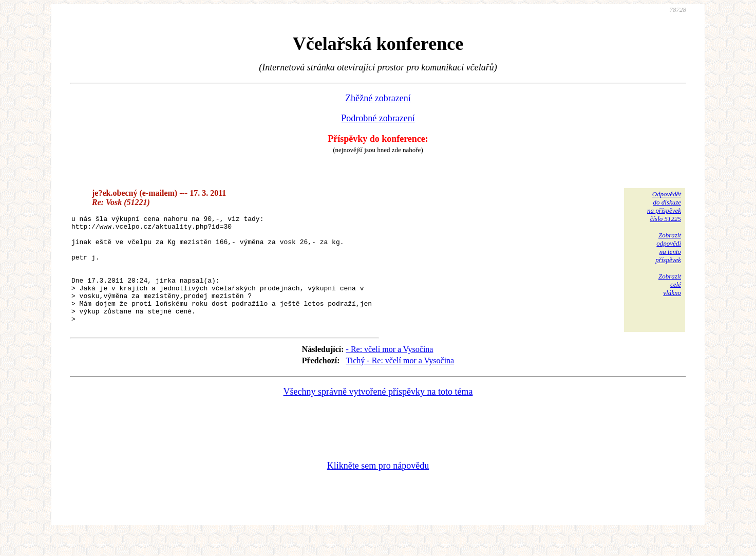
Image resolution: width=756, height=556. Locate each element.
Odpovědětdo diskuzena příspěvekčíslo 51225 (664, 206)
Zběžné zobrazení (378, 98)
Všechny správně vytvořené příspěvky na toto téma (378, 413)
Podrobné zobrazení (378, 118)
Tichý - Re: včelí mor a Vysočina (400, 382)
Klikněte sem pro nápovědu (378, 487)
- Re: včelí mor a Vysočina (390, 371)
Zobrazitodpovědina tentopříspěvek (668, 247)
